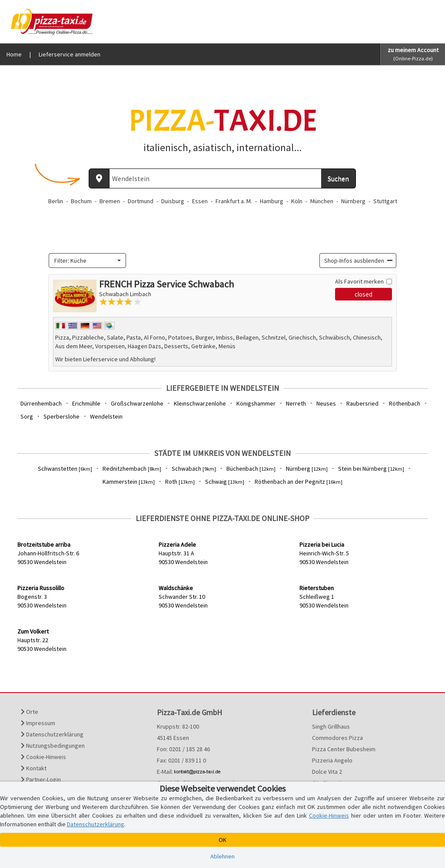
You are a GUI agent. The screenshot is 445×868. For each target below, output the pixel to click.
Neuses (326, 403)
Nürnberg (353, 201)
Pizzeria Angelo (332, 760)
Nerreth (296, 403)
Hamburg (272, 201)
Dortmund (141, 201)
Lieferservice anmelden (70, 54)
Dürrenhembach (41, 403)
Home (14, 54)
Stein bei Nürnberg (371, 469)
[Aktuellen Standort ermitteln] (99, 178)
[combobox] (87, 261)
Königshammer (256, 403)
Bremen (110, 201)
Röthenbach (405, 403)
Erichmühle (86, 403)
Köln (297, 201)
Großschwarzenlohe (137, 403)
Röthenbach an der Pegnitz (299, 482)
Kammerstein (129, 482)
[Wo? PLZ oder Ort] (215, 178)
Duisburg (173, 201)
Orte (30, 712)
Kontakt (34, 768)
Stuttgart (385, 201)
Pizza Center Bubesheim (344, 749)
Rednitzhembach (132, 469)
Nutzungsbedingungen (53, 746)
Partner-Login (41, 779)
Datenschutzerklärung (52, 734)
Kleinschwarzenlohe (200, 403)
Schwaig (225, 482)
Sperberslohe (61, 416)
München (322, 201)
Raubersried (362, 403)
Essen (200, 201)
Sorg (27, 416)
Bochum (81, 201)
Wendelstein (106, 416)
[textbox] (85, 261)
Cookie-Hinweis (43, 757)
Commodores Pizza (337, 738)
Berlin (56, 201)
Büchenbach (251, 469)
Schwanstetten (65, 469)
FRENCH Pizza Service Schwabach (166, 284)
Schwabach (194, 469)
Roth (180, 482)
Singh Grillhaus (331, 726)
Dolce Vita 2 (327, 772)
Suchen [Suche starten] (338, 178)
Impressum (38, 723)
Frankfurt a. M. (234, 201)
